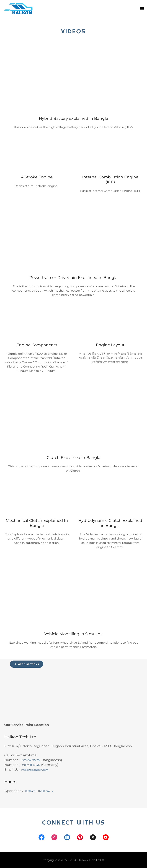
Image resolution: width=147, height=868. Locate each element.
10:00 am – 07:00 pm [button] (37, 791)
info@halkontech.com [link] (35, 770)
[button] (142, 9)
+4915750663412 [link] (30, 765)
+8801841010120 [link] (30, 760)
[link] (20, 8)
